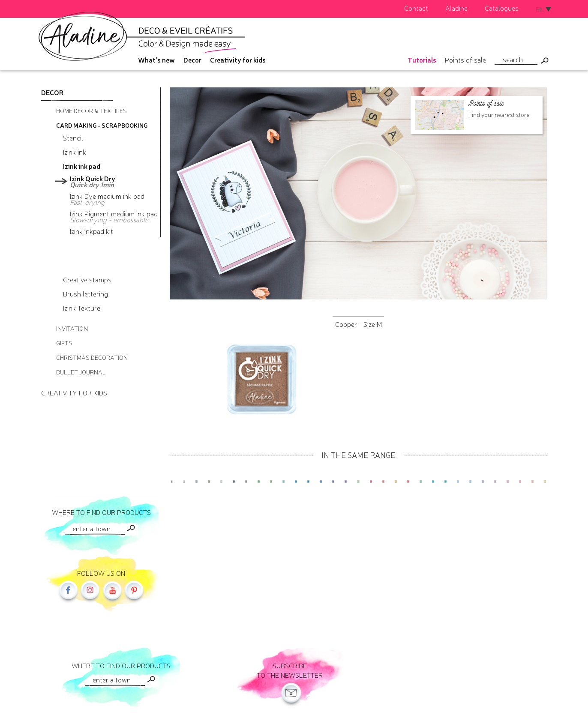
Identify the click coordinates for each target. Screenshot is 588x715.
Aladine (456, 8)
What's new (156, 60)
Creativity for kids (238, 60)
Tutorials (422, 60)
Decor (192, 60)
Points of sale (465, 60)
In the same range (358, 455)
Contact (416, 8)
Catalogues (502, 8)
